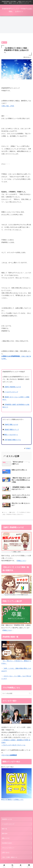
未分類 (4, 42)
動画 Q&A (5, 833)
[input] (16, 693)
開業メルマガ (6, 838)
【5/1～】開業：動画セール (10, 857)
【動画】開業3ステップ (11, 430)
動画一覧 (4, 829)
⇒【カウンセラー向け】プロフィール (13, 745)
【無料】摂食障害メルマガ (12, 387)
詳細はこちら (21, 561)
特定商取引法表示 (7, 843)
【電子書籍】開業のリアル (12, 440)
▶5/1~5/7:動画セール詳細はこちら (12, 800)
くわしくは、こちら (8, 106)
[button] (30, 693)
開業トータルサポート (11, 435)
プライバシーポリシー (8, 848)
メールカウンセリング (11, 392)
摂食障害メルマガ (7, 819)
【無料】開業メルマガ (11, 425)
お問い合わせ (6, 853)
